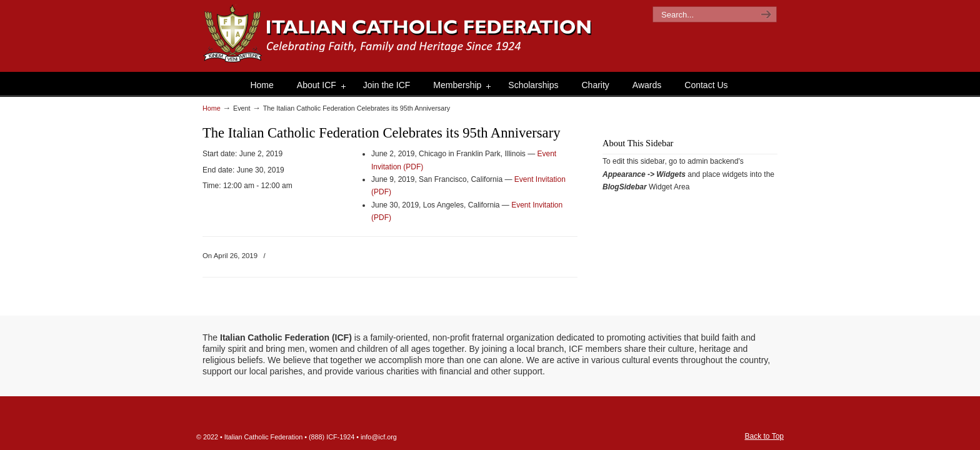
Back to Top (764, 436)
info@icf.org (379, 437)
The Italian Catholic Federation (398, 34)
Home (212, 108)
